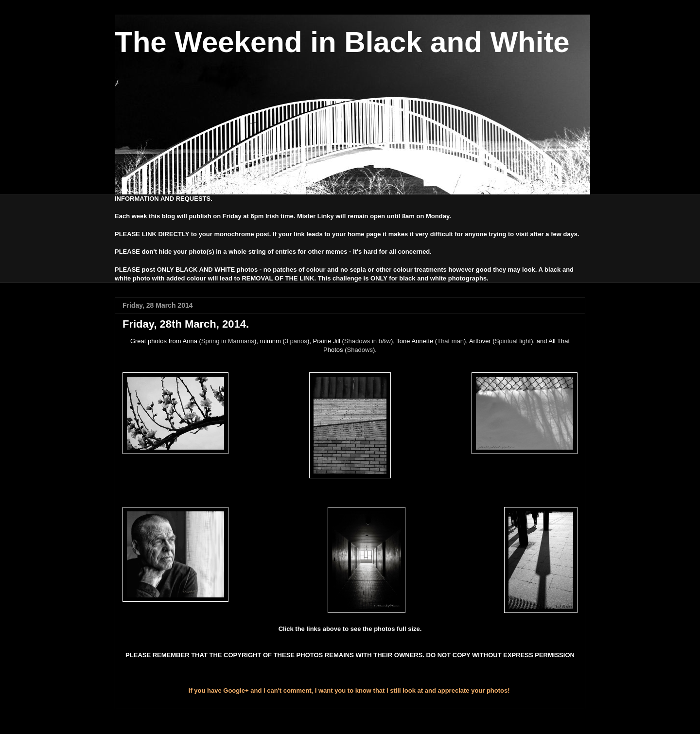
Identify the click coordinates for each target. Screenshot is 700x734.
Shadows (359, 350)
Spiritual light (513, 341)
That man (450, 341)
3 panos (296, 341)
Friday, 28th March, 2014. (186, 324)
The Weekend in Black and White (342, 42)
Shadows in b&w (367, 341)
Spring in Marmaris (228, 341)
